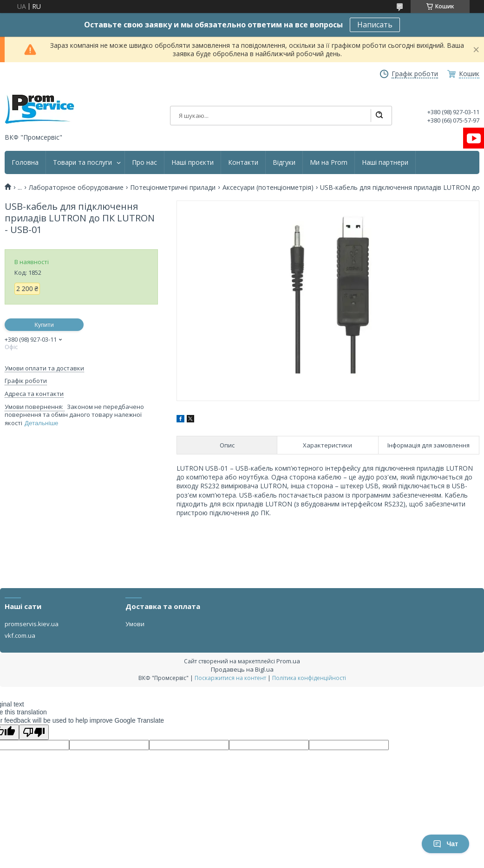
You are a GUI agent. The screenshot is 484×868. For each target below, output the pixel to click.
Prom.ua (288, 661)
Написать (375, 25)
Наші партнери (385, 162)
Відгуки (284, 162)
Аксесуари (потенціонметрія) (268, 188)
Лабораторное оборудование (76, 188)
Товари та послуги (82, 162)
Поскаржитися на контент (230, 678)
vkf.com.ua (20, 635)
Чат (445, 844)
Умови (135, 624)
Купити (44, 325)
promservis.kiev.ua (32, 624)
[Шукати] (379, 116)
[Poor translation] (34, 732)
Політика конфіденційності (309, 678)
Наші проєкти (193, 162)
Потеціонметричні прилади (173, 188)
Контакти (243, 162)
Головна (25, 162)
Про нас (144, 162)
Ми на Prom (329, 162)
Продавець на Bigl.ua (242, 669)
